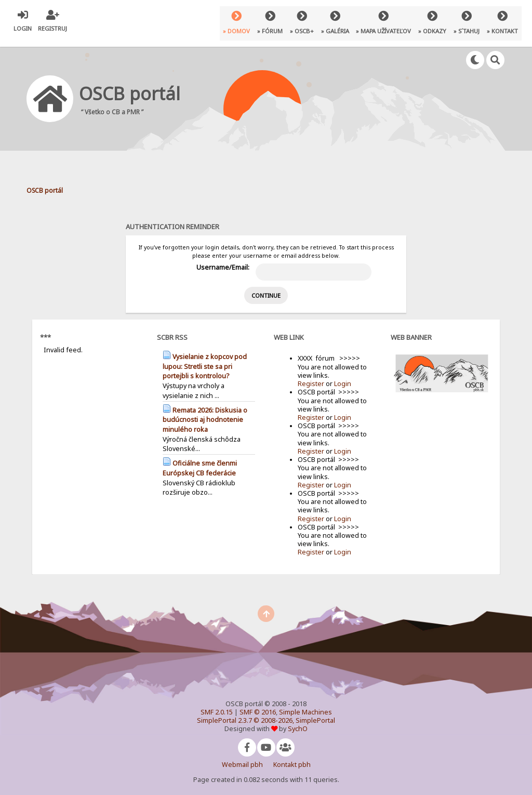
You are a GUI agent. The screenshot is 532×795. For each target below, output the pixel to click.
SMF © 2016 (258, 704)
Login (343, 375)
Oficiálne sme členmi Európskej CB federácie (200, 460)
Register (311, 375)
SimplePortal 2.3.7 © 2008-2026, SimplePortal (266, 712)
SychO (298, 720)
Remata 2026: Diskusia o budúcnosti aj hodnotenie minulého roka (205, 412)
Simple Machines (305, 704)
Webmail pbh (242, 756)
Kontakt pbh (292, 756)
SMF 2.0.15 (217, 704)
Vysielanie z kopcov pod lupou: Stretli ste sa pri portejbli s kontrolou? (205, 358)
